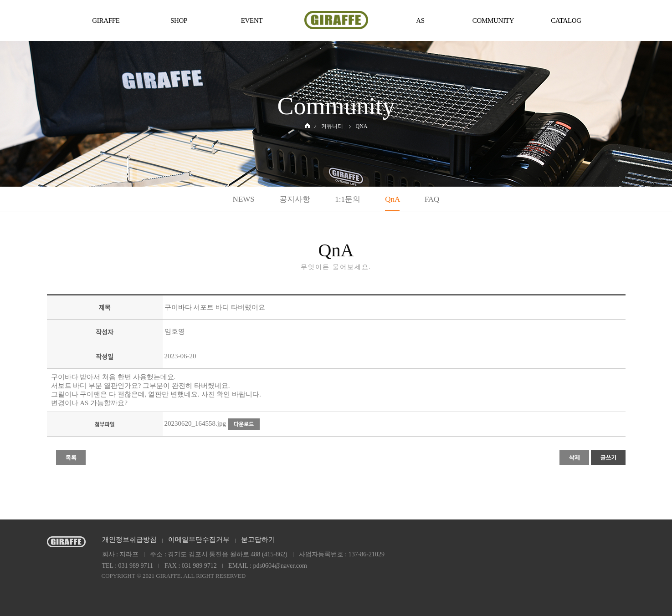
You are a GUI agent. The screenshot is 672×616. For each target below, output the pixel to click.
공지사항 (295, 199)
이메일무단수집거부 (199, 540)
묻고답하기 (258, 540)
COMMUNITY (493, 20)
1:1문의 (348, 199)
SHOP (179, 20)
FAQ (432, 199)
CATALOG (566, 20)
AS (420, 20)
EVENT (252, 20)
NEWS (244, 199)
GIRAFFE (106, 20)
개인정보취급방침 (129, 540)
